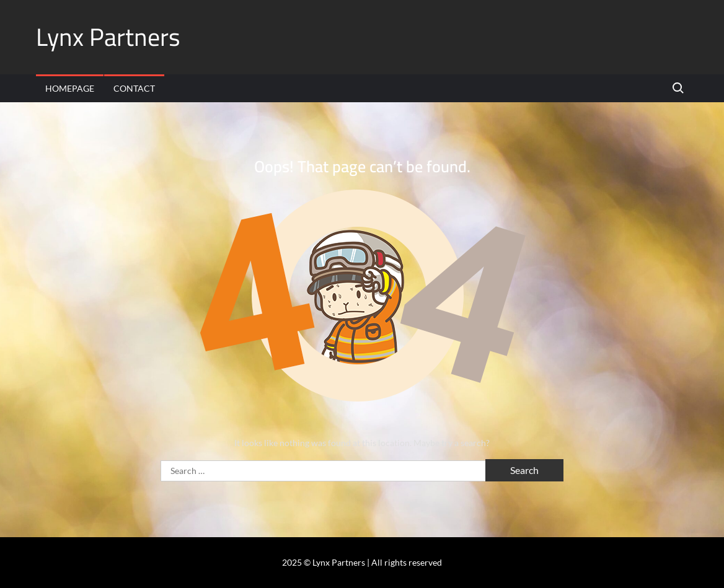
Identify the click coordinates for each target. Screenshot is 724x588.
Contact (134, 88)
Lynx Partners (108, 37)
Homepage (70, 88)
